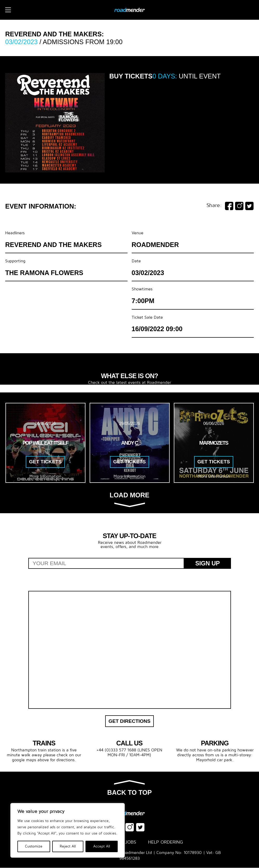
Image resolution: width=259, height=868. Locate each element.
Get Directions (130, 721)
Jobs (131, 842)
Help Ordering (165, 842)
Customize (34, 846)
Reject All (68, 846)
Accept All (102, 846)
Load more (129, 499)
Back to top (129, 789)
